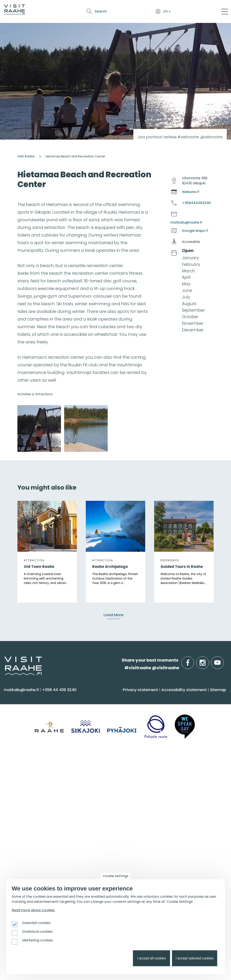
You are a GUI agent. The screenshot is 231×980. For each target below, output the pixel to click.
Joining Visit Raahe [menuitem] (173, 843)
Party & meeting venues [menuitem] (179, 792)
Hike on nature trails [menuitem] (101, 851)
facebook (193, 660)
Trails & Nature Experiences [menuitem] (33, 749)
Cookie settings (116, 876)
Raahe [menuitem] (13, 792)
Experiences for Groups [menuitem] (178, 783)
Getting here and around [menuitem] (106, 716)
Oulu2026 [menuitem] (18, 878)
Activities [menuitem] (15, 716)
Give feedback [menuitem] (95, 792)
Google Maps (195, 231)
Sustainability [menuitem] (94, 808)
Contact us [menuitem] (92, 783)
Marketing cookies (38, 940)
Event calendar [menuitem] (22, 843)
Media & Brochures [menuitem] (99, 800)
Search (189, 11)
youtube (223, 660)
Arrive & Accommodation (77, 9)
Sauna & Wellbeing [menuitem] (25, 708)
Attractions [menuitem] (17, 724)
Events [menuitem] (14, 832)
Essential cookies (36, 923)
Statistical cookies (37, 932)
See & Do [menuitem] (17, 697)
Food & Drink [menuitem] (171, 697)
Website (191, 192)
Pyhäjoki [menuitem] (14, 783)
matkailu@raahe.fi (186, 222)
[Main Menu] (225, 11)
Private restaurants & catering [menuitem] (185, 775)
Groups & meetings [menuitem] (179, 764)
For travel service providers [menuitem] (189, 832)
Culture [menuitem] (14, 733)
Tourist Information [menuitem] (100, 775)
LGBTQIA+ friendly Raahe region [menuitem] (112, 817)
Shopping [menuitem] (15, 741)
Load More (114, 615)
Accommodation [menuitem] (98, 708)
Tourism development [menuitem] (177, 851)
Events (151, 9)
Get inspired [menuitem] (96, 832)
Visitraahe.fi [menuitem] (96, 764)
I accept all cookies (151, 958)
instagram (208, 660)
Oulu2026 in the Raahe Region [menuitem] (111, 843)
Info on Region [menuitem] (24, 764)
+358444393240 (196, 203)
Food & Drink (114, 9)
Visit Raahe (26, 156)
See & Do (135, 9)
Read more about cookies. (33, 910)
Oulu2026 (105, 16)
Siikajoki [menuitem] (13, 775)
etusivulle (5, 660)
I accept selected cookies (195, 958)
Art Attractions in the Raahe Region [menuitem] (109, 861)
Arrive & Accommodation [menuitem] (113, 697)
